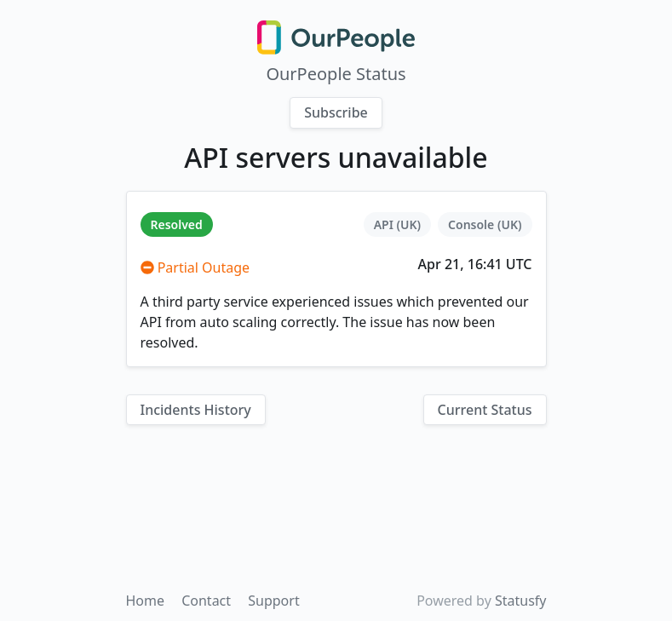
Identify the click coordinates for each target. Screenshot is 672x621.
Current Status (485, 410)
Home (147, 601)
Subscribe (336, 112)
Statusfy (521, 601)
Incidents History (196, 410)
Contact (208, 601)
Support (273, 601)
